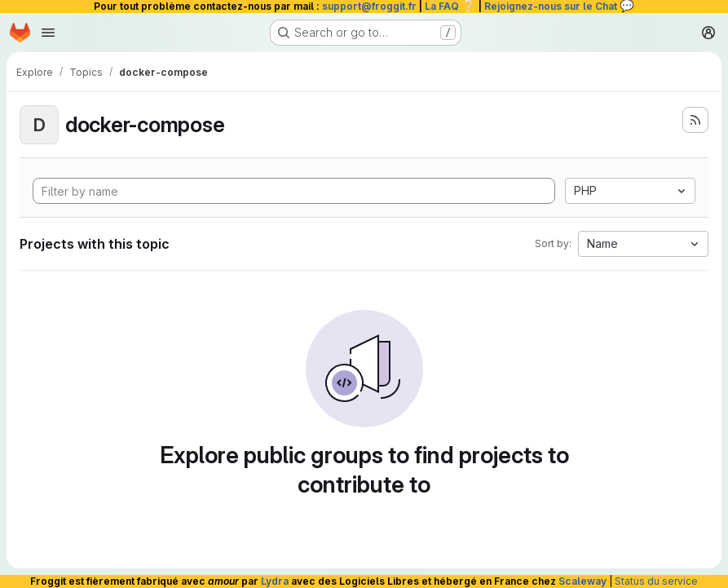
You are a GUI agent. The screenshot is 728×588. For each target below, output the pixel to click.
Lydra (275, 581)
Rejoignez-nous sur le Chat (559, 6)
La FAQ (450, 6)
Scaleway (582, 581)
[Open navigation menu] (48, 33)
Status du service (656, 581)
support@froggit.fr (369, 6)
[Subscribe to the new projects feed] (695, 120)
